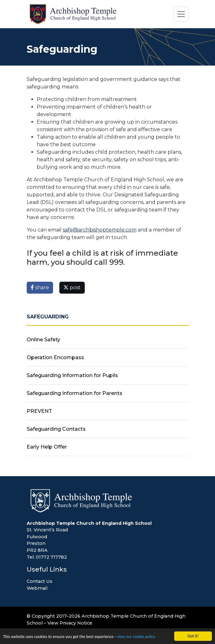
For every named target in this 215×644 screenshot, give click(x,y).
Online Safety (43, 340)
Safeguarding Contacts (56, 429)
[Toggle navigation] (181, 14)
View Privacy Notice (70, 623)
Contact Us (40, 581)
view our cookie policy (136, 637)
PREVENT (39, 411)
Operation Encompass (55, 357)
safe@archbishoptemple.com (100, 230)
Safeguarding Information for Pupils (72, 375)
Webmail (37, 588)
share (40, 287)
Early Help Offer (47, 447)
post (72, 287)
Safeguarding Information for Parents (75, 393)
